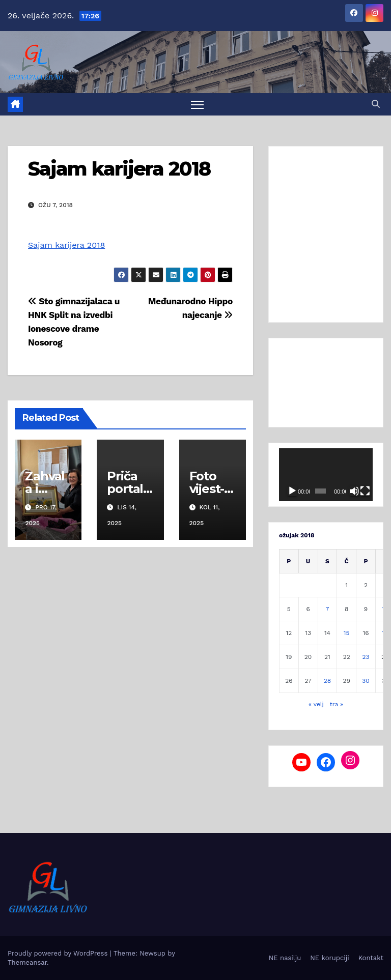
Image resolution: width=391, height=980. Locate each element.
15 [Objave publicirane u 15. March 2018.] (347, 633)
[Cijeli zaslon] (365, 491)
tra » (337, 704)
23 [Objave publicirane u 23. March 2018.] (366, 657)
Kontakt (371, 958)
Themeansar (27, 962)
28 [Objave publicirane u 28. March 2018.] (327, 681)
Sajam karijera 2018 (119, 169)
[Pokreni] (292, 491)
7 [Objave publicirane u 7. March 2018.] (328, 609)
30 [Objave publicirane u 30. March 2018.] (366, 681)
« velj (316, 704)
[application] (326, 475)
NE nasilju (285, 958)
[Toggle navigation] (197, 105)
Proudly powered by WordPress (59, 953)
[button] (376, 104)
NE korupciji (329, 958)
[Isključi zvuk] (354, 491)
